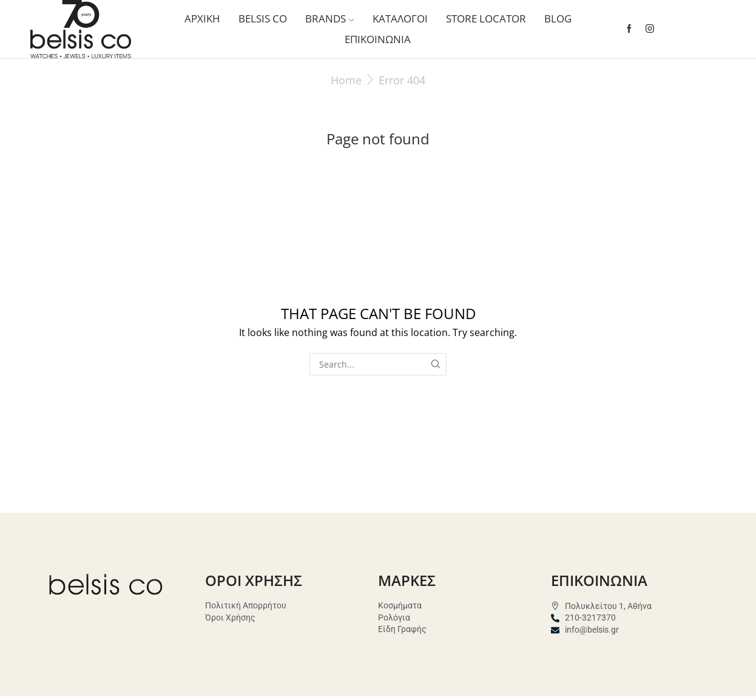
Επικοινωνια (378, 39)
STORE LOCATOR (486, 19)
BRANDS (329, 19)
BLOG (558, 19)
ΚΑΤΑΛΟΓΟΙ (400, 19)
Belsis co (263, 19)
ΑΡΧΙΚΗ (202, 19)
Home (346, 80)
